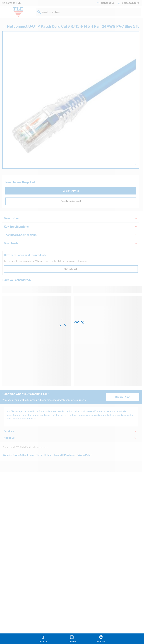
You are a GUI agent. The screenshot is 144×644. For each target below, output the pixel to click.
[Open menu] (43, 639)
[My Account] (101, 639)
